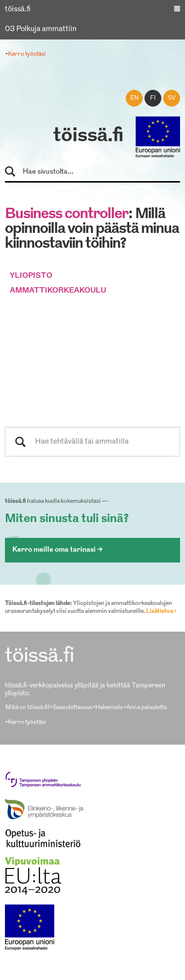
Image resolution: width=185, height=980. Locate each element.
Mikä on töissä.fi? (28, 708)
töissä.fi (88, 136)
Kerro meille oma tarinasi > (57, 550)
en (134, 98)
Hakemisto (109, 708)
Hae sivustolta (15, 172)
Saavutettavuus (73, 708)
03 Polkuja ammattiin (41, 29)
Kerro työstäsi (27, 54)
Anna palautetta (147, 708)
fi (153, 98)
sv (172, 98)
